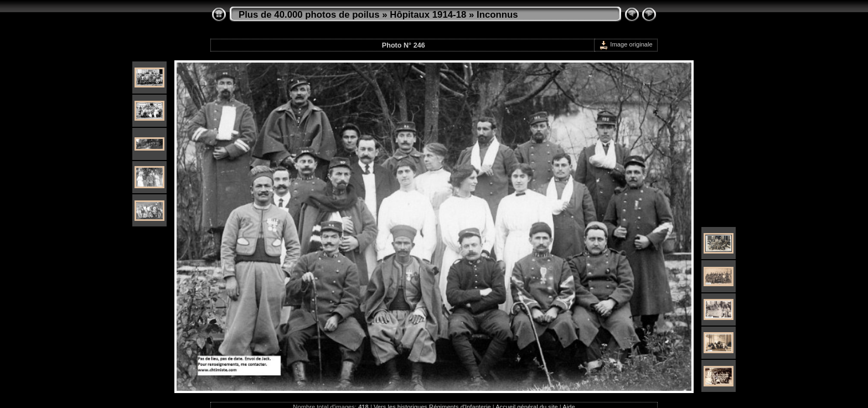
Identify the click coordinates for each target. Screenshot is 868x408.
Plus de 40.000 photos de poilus (309, 15)
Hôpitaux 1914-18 (428, 15)
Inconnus (497, 15)
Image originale (626, 44)
